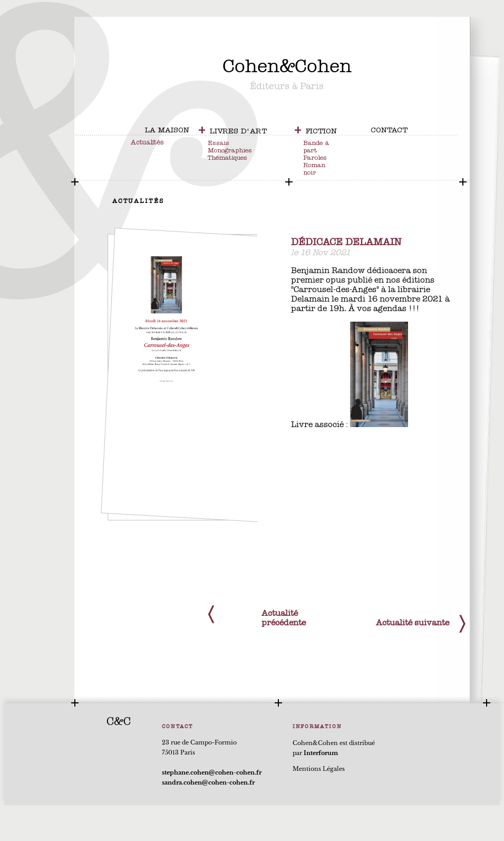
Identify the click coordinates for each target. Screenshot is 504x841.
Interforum (321, 753)
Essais (219, 144)
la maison (167, 131)
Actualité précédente (284, 618)
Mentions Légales (319, 769)
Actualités (147, 143)
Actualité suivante (413, 623)
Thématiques (227, 159)
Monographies (230, 151)
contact (389, 131)
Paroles (315, 159)
